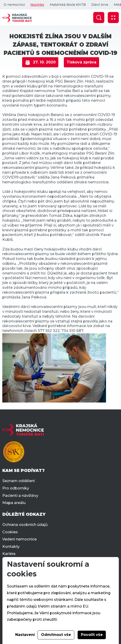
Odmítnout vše (56, 635)
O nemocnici (14, 5)
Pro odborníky (16, 488)
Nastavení (25, 635)
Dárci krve (100, 5)
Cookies (10, 532)
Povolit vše (92, 635)
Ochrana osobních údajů (25, 525)
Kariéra (9, 554)
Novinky (37, 5)
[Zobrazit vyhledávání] (99, 18)
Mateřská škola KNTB (68, 5)
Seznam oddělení (19, 481)
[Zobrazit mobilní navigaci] (113, 18)
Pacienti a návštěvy (20, 496)
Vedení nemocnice (19, 539)
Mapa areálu (14, 503)
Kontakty (11, 547)
